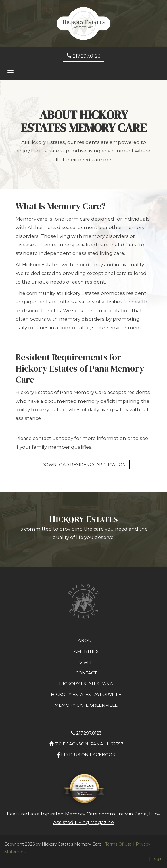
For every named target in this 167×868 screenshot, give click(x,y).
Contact (86, 673)
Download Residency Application (84, 465)
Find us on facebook (86, 755)
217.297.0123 (84, 56)
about (86, 640)
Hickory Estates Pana (86, 684)
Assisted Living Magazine (83, 822)
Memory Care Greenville (86, 705)
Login (157, 859)
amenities (86, 651)
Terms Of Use (119, 844)
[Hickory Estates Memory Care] (83, 23)
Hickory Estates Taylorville (86, 694)
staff (86, 662)
